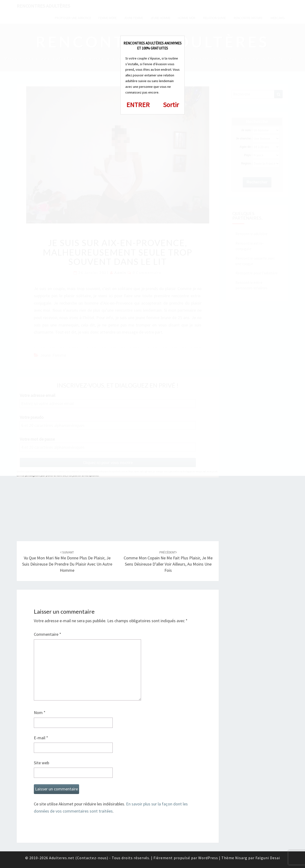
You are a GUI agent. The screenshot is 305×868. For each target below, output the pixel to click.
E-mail (41, 738)
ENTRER (138, 105)
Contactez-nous (92, 858)
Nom (40, 713)
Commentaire (48, 634)
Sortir (171, 105)
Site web (41, 763)
